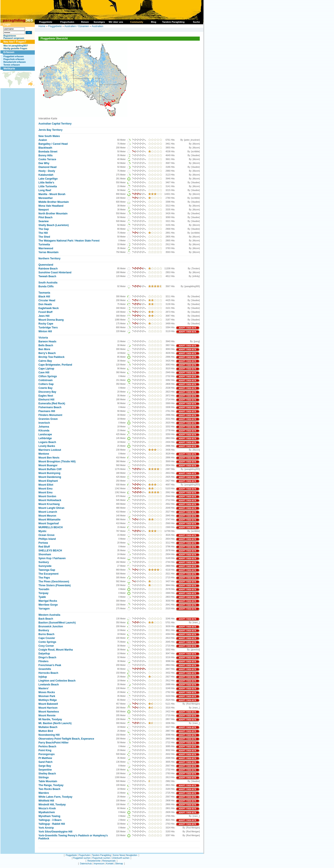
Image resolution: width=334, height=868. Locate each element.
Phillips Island (47, 539)
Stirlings (44, 777)
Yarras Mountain (48, 252)
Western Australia (49, 615)
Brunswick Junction (51, 626)
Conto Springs (47, 642)
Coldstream (46, 380)
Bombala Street (48, 152)
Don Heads (45, 304)
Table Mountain (48, 781)
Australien (97, 26)
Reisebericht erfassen (15, 62)
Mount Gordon (47, 496)
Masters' (44, 688)
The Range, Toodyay (51, 785)
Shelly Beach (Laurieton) (54, 225)
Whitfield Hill (46, 801)
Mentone (44, 454)
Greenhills (45, 669)
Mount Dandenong (50, 477)
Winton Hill (45, 331)
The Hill (43, 233)
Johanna (44, 427)
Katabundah (46, 175)
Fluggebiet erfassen (14, 56)
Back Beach (46, 619)
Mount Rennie (47, 716)
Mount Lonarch (48, 512)
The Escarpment (48, 574)
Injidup (43, 677)
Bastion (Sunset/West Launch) (57, 623)
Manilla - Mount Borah (52, 194)
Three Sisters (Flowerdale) (55, 585)
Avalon (43, 140)
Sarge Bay (45, 766)
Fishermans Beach (50, 407)
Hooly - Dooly (47, 171)
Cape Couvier (47, 638)
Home (42, 26)
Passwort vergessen (14, 38)
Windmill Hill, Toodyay (52, 805)
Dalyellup (44, 654)
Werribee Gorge (48, 605)
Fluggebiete (55, 26)
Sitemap (119, 864)
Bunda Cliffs (46, 286)
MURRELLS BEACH (51, 527)
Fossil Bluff (45, 312)
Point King (45, 750)
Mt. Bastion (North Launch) (55, 723)
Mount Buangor (48, 465)
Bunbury (44, 630)
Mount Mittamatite (50, 520)
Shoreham (45, 554)
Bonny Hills (46, 155)
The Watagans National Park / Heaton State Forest (69, 241)
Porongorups (47, 754)
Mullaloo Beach (48, 727)
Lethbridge (45, 438)
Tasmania (44, 293)
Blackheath (45, 148)
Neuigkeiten (132, 855)
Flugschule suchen (101, 858)
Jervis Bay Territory (50, 130)
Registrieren (10, 36)
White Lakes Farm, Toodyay (55, 797)
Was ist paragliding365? (16, 46)
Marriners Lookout (50, 450)
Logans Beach (47, 442)
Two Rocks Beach (49, 789)
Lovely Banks (47, 446)
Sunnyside (45, 566)
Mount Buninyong (49, 473)
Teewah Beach (47, 276)
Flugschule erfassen (14, 59)
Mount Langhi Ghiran (51, 508)
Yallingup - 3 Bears (50, 820)
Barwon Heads (47, 342)
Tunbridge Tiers (48, 328)
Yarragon (44, 609)
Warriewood (46, 248)
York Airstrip (46, 828)
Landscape (45, 434)
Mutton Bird (46, 731)
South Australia (48, 283)
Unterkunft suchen (121, 858)
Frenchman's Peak (50, 665)
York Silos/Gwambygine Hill (55, 832)
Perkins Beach (47, 746)
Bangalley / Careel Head (53, 144)
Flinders (43, 661)
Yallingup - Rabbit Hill (52, 824)
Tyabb (42, 597)
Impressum (99, 864)
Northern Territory (49, 259)
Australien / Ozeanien (77, 26)
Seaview (43, 221)
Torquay (43, 593)
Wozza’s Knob (47, 808)
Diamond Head (47, 167)
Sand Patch (45, 762)
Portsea (43, 543)
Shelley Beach (47, 774)
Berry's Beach (47, 353)
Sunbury (44, 562)
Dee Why (44, 163)
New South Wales (49, 136)
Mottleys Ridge (48, 700)
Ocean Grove (47, 535)
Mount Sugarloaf (49, 523)
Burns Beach (46, 634)
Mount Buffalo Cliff (50, 469)
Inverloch (44, 423)
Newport (44, 210)
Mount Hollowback (50, 500)
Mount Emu (45, 489)
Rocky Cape (46, 324)
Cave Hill (44, 372)
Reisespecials (109, 861)
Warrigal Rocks (48, 601)
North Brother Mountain (53, 214)
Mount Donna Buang (51, 320)
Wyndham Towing (49, 816)
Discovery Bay (47, 392)
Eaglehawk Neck (49, 308)
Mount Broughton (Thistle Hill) (57, 462)
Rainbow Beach (48, 269)
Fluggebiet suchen (82, 858)
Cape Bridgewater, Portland (55, 365)
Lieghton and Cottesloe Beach (57, 681)
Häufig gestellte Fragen (15, 48)
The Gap (44, 229)
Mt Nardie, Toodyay (50, 719)
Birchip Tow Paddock (51, 357)
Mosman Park (47, 696)
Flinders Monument (50, 415)
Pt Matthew (45, 758)
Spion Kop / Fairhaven (52, 558)
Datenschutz (86, 864)
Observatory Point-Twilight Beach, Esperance (66, 739)
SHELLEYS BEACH (50, 551)
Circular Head (47, 300)
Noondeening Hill (49, 735)
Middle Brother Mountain (54, 202)
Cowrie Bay (45, 388)
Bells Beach (46, 345)
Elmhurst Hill (46, 400)
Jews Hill (44, 316)
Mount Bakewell (48, 704)
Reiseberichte (94, 861)
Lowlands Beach (49, 685)
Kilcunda (44, 431)
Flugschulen (84, 855)
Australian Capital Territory (55, 124)
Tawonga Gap (47, 570)
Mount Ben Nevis (49, 458)
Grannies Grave (48, 419)
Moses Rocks (47, 692)
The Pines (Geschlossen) (54, 582)
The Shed (44, 237)
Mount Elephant (48, 481)
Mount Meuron (47, 516)
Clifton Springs (48, 376)
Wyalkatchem (47, 812)
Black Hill (44, 297)
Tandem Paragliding (101, 855)
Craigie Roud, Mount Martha (56, 650)
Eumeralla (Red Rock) (52, 403)
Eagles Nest (46, 396)
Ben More (44, 349)
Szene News (119, 855)
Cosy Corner (46, 646)
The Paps (44, 578)
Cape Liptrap (46, 369)
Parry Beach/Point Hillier (53, 743)
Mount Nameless (49, 712)
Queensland (46, 265)
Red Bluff (44, 547)
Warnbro (44, 793)
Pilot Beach (45, 217)
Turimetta (44, 245)
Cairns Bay (45, 361)
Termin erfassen (12, 65)
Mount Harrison (48, 708)
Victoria (43, 338)
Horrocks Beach (48, 673)
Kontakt (110, 864)
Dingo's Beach (47, 657)
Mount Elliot (46, 485)
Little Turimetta (48, 186)
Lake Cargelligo (48, 179)
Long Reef (45, 190)
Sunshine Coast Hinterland (55, 272)
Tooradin (44, 589)
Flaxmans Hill (47, 411)
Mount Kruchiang (49, 504)
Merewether (46, 198)
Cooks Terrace (47, 159)
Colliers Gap (46, 384)
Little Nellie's (46, 183)
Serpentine (45, 770)
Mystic (42, 531)
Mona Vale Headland (51, 206)
